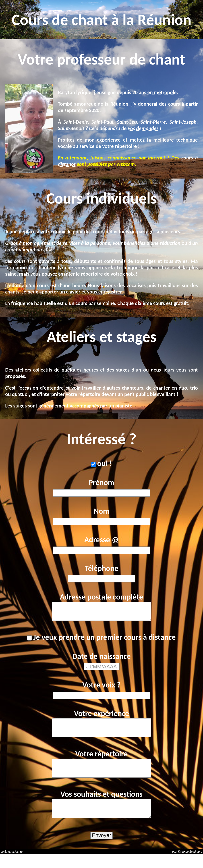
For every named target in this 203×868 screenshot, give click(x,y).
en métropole (162, 92)
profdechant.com (12, 866)
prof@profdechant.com (187, 866)
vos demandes (143, 128)
